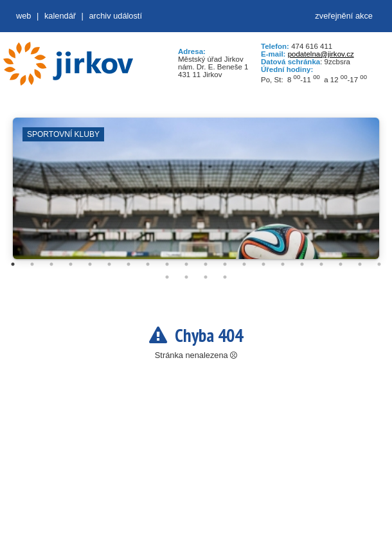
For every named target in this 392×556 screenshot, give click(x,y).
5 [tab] (90, 264)
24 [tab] (225, 277)
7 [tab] (129, 264)
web (23, 16)
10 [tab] (186, 264)
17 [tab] (321, 264)
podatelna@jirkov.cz (321, 54)
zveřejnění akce (344, 16)
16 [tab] (302, 264)
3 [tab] (51, 264)
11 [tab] (206, 264)
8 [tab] (148, 264)
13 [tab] (244, 264)
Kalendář (60, 16)
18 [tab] (341, 264)
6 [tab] (109, 264)
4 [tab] (71, 264)
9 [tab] (167, 264)
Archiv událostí (115, 16)
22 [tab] (186, 277)
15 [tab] (283, 264)
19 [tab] (360, 264)
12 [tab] (225, 264)
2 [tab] (32, 264)
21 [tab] (167, 277)
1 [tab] (13, 264)
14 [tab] (263, 264)
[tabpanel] (196, 195)
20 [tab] (379, 264)
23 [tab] (206, 277)
